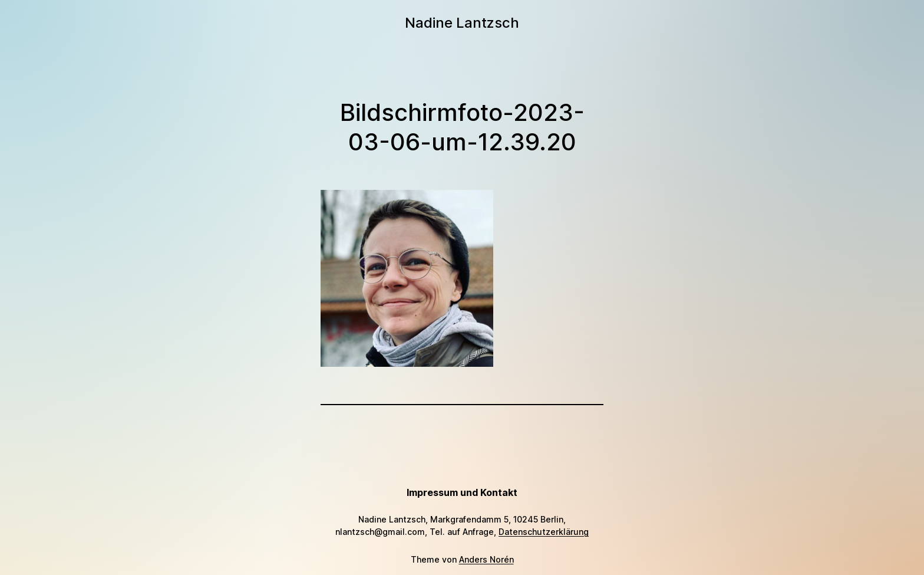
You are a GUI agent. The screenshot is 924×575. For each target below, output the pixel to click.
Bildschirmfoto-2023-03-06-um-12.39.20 (462, 127)
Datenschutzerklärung (544, 532)
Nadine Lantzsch (462, 23)
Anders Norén (486, 559)
